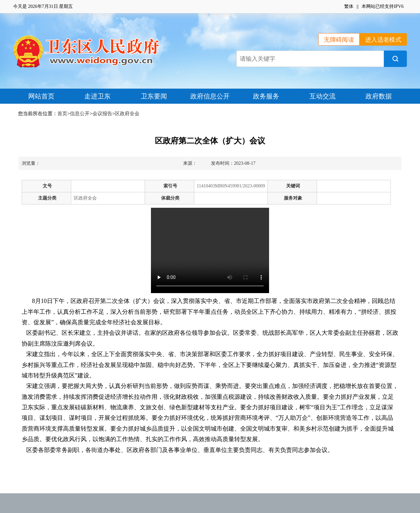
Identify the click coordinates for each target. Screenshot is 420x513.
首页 (62, 114)
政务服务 (266, 96)
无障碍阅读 (339, 40)
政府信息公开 (210, 96)
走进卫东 (97, 96)
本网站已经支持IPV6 (383, 6)
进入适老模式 (383, 40)
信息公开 (80, 114)
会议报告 (102, 114)
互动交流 (323, 96)
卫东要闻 (154, 96)
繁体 (349, 6)
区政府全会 (127, 114)
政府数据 (379, 96)
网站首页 (41, 96)
